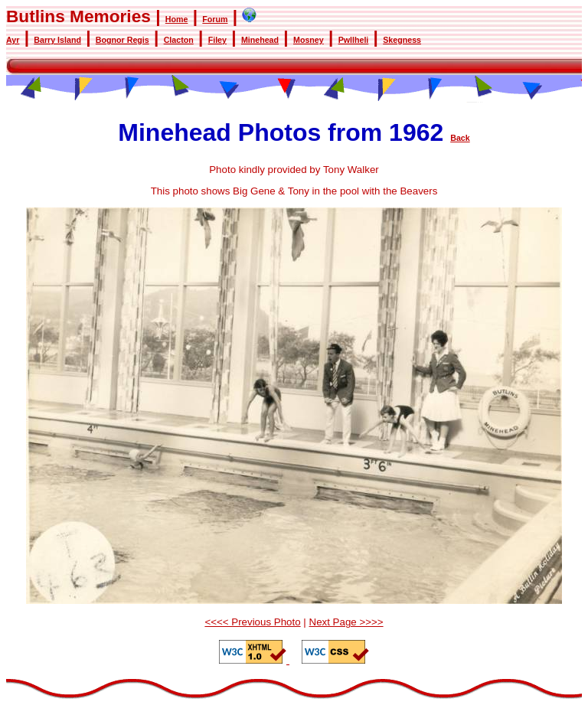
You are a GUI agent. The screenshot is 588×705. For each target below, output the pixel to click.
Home (177, 19)
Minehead (260, 40)
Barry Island (57, 40)
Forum (215, 19)
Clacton (179, 40)
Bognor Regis (122, 40)
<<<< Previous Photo (252, 622)
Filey (217, 40)
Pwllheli (354, 40)
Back (460, 138)
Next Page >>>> (346, 622)
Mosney (309, 40)
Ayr (13, 40)
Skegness (402, 40)
